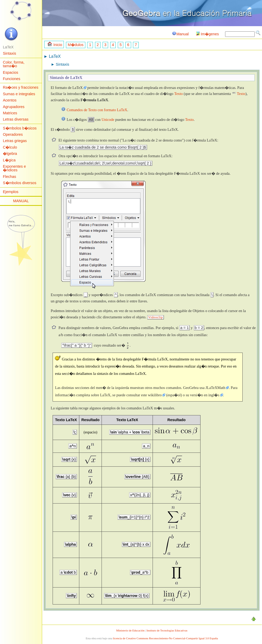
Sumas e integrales (19, 94)
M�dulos (76, 45)
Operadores (13, 134)
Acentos (10, 100)
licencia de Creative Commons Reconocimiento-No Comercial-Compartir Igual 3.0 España (166, 638)
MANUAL (21, 201)
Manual (180, 34)
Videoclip (156, 317)
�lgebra (10, 154)
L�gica (9, 160)
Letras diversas (16, 119)
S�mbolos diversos (20, 183)
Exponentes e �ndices (14, 168)
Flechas (9, 177)
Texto (179, 94)
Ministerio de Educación (130, 630)
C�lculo (10, 147)
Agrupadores (14, 107)
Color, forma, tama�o (14, 64)
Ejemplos (11, 192)
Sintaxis (9, 53)
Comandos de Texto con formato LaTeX (97, 110)
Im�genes (207, 34)
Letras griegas (15, 141)
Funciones (12, 79)
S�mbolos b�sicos (20, 128)
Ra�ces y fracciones (21, 87)
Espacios (10, 72)
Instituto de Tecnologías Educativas (167, 630)
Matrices (10, 113)
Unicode (108, 120)
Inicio (55, 44)
